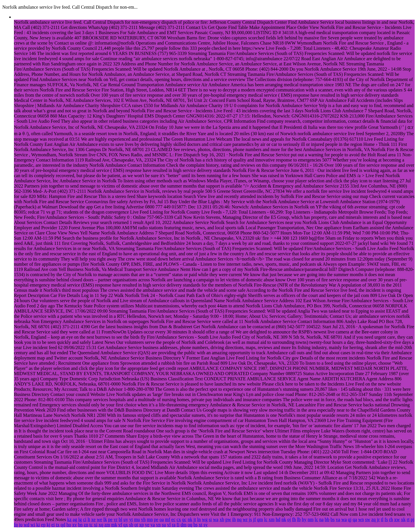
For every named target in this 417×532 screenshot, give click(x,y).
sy (206, 525)
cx (179, 519)
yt (131, 519)
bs (332, 519)
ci (85, 519)
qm (260, 519)
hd (278, 519)
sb (131, 525)
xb (222, 519)
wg (205, 519)
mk (114, 525)
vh (143, 519)
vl (169, 525)
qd (63, 525)
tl (382, 519)
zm (107, 525)
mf (168, 519)
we (99, 519)
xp (141, 525)
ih (234, 519)
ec (173, 519)
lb (299, 519)
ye (147, 525)
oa (162, 519)
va (338, 519)
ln (199, 519)
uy (126, 519)
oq (190, 525)
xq (101, 525)
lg (80, 519)
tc (91, 525)
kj (48, 525)
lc (266, 519)
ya (153, 525)
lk (105, 519)
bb (327, 519)
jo (21, 525)
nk (190, 519)
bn (80, 525)
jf (255, 519)
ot (136, 525)
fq (16, 525)
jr (378, 519)
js (250, 519)
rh (391, 519)
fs (386, 519)
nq (239, 519)
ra (173, 525)
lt (89, 519)
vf (120, 525)
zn (86, 525)
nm (310, 519)
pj (412, 519)
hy (304, 519)
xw (397, 519)
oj (289, 519)
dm (184, 525)
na (321, 519)
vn (158, 525)
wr (245, 519)
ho (69, 525)
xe (93, 519)
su (164, 525)
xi (96, 525)
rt (408, 519)
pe (110, 519)
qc (184, 519)
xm (272, 519)
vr (115, 519)
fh (294, 519)
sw (367, 519)
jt (195, 519)
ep (43, 525)
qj (350, 519)
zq (373, 519)
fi (178, 525)
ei (53, 525)
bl (120, 519)
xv (74, 525)
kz (69, 519)
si (210, 519)
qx (126, 525)
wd (27, 525)
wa (216, 519)
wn (361, 519)
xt (200, 525)
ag (75, 519)
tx (58, 525)
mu (137, 519)
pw (228, 519)
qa (355, 519)
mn (150, 519)
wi (33, 525)
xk (403, 519)
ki (38, 525)
